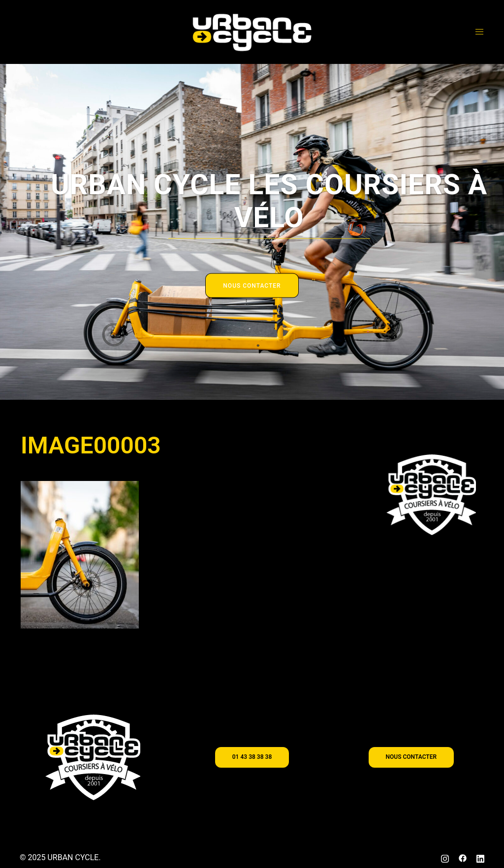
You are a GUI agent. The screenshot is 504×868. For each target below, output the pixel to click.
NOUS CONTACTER (252, 286)
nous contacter (411, 757)
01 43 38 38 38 (252, 757)
